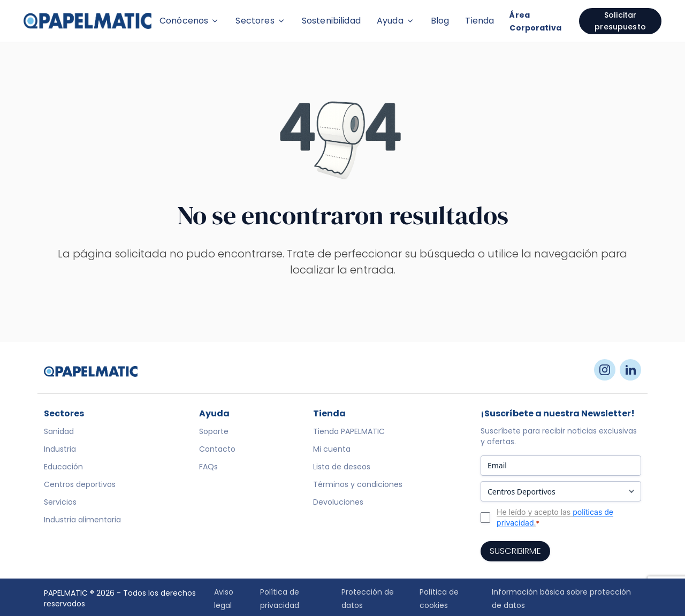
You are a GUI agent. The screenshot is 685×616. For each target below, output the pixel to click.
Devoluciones (338, 502)
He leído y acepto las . (555, 518)
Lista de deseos (342, 467)
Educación (63, 467)
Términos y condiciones (358, 484)
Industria (60, 449)
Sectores (260, 21)
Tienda (479, 21)
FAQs (208, 467)
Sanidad (59, 431)
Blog (440, 21)
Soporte (214, 431)
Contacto (217, 449)
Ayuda (396, 21)
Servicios (60, 502)
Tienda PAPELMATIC (349, 431)
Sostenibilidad (331, 21)
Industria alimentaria (82, 520)
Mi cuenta (332, 449)
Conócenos (189, 21)
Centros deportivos (80, 484)
